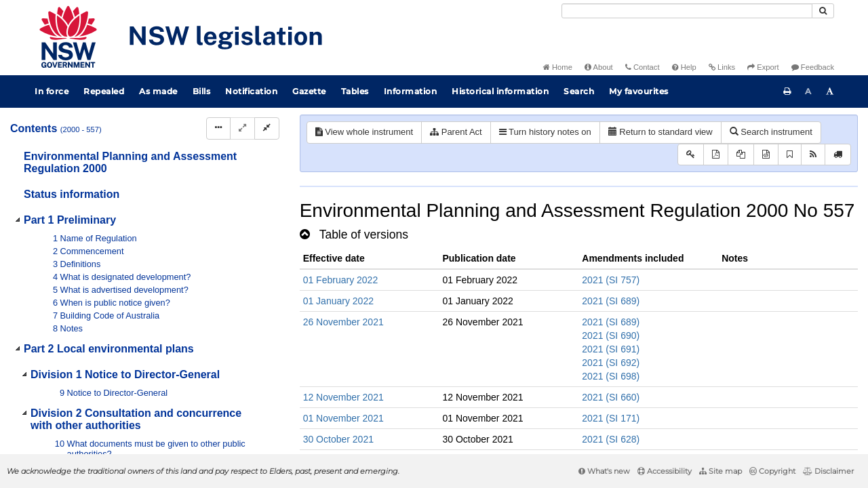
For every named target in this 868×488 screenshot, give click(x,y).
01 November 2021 (343, 418)
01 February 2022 (341, 280)
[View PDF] (716, 155)
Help (684, 67)
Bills (202, 91)
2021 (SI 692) (611, 363)
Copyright (772, 471)
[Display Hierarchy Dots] (218, 128)
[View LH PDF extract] (741, 155)
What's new (604, 471)
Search (579, 91)
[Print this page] (787, 91)
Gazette (309, 91)
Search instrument (771, 132)
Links (722, 67)
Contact (643, 67)
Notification (251, 91)
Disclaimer (828, 471)
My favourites (639, 91)
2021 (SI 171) (611, 418)
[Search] (687, 11)
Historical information (500, 91)
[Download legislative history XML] (766, 155)
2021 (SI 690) (611, 335)
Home (558, 67)
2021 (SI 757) (611, 280)
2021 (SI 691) (611, 349)
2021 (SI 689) (611, 301)
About (599, 67)
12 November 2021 (343, 397)
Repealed (104, 91)
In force (52, 91)
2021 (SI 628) (611, 439)
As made (158, 91)
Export (763, 67)
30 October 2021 (338, 439)
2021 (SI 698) (611, 376)
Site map (721, 471)
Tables (355, 91)
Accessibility (665, 471)
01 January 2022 (338, 301)
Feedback (813, 67)
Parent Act (456, 132)
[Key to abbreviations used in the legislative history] (691, 155)
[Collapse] (267, 128)
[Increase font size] (830, 91)
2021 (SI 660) (611, 397)
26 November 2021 (343, 322)
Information (411, 91)
